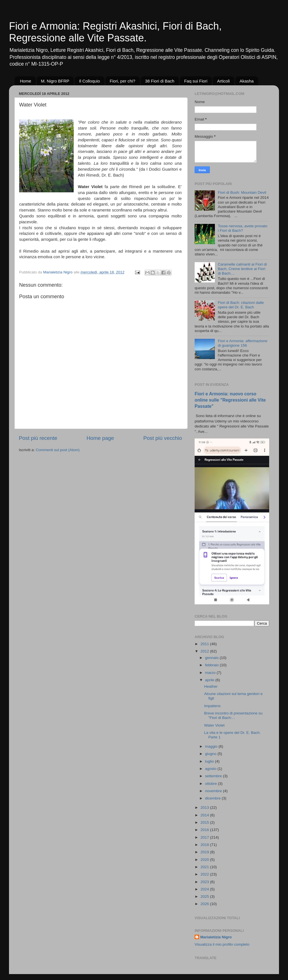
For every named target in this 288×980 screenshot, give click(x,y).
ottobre (211, 784)
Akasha (247, 81)
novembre (214, 791)
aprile (210, 680)
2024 (205, 889)
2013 (205, 808)
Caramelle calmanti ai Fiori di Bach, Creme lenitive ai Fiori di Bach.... (242, 269)
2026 (205, 904)
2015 (205, 822)
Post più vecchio (163, 438)
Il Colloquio (89, 81)
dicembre (213, 798)
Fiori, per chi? (122, 81)
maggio (212, 746)
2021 (205, 867)
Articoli (223, 81)
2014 (205, 815)
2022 (205, 874)
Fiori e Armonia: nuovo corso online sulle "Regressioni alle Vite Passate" (230, 400)
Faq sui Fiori (196, 81)
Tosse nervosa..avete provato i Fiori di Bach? (242, 228)
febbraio (212, 665)
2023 (205, 882)
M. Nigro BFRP (55, 81)
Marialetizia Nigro (216, 937)
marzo (211, 673)
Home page (100, 438)
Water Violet (214, 725)
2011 (205, 644)
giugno (211, 754)
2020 (205, 860)
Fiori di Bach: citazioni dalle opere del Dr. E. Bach (241, 305)
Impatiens (212, 706)
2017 (205, 837)
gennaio (212, 658)
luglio (210, 761)
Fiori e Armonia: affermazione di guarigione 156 (242, 343)
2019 (205, 852)
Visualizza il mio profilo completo (222, 944)
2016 (205, 830)
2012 (205, 651)
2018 (205, 845)
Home (26, 81)
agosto (211, 769)
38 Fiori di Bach (160, 81)
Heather (211, 686)
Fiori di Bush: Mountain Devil (242, 192)
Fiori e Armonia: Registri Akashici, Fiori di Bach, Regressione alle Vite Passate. (115, 32)
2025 (205, 897)
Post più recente (38, 438)
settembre (214, 776)
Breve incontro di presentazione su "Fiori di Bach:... (233, 715)
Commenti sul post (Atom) (58, 450)
